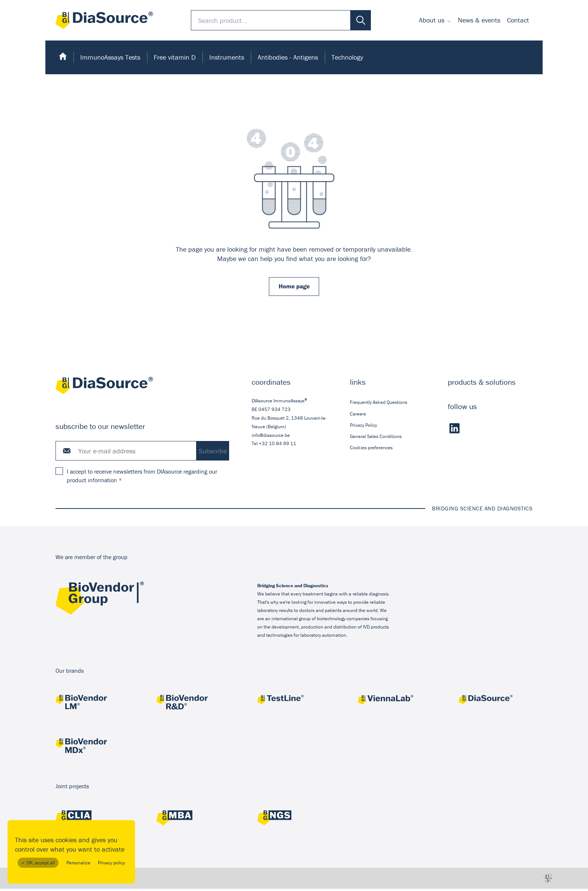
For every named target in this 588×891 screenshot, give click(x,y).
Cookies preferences (371, 450)
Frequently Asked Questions (379, 404)
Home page (294, 287)
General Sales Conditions (376, 439)
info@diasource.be (271, 437)
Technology (347, 57)
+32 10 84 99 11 (277, 446)
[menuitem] (435, 20)
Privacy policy (111, 863)
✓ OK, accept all (38, 863)
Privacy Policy (363, 427)
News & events (479, 20)
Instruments (227, 57)
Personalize (78, 863)
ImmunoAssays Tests (110, 57)
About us (432, 20)
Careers (358, 416)
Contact (518, 20)
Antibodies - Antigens (288, 57)
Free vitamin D (175, 57)
